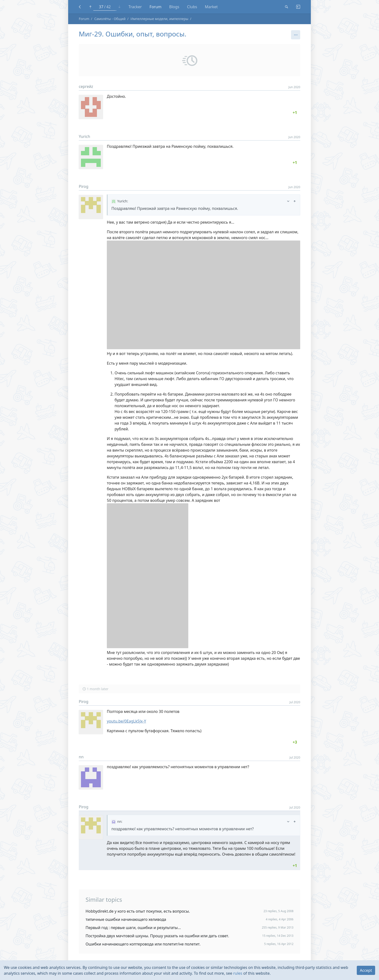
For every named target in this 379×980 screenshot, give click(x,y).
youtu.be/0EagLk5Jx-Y (126, 721)
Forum (84, 19)
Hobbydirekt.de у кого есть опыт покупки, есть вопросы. (138, 911)
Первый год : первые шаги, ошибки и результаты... (133, 928)
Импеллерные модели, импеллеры (159, 19)
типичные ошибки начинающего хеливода (126, 919)
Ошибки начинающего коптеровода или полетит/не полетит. (143, 944)
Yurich (84, 136)
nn (81, 757)
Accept (366, 970)
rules (238, 973)
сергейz (86, 86)
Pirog (84, 186)
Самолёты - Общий (110, 19)
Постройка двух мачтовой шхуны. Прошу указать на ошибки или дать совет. (157, 936)
